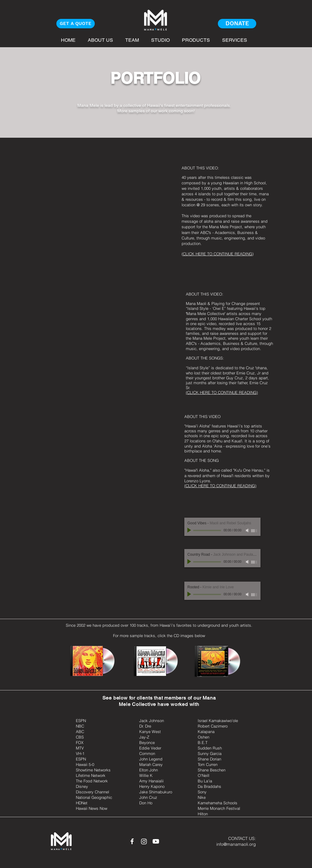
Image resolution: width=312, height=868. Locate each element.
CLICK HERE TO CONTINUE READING (218, 254)
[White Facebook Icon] (132, 841)
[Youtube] (156, 841)
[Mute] (248, 530)
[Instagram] (144, 841)
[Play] (190, 530)
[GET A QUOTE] (76, 24)
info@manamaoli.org (236, 844)
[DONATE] (237, 24)
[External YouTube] (107, 208)
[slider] (254, 531)
